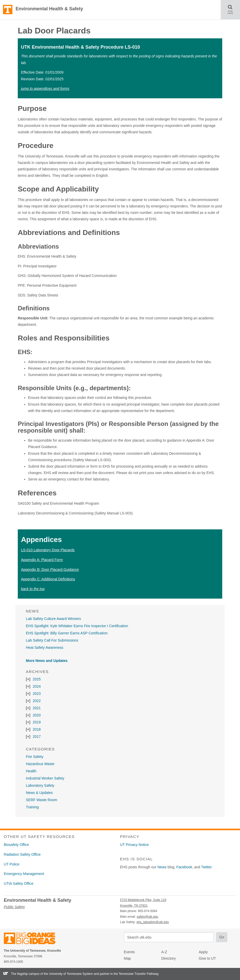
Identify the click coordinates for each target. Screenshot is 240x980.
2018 (37, 729)
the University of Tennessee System (68, 974)
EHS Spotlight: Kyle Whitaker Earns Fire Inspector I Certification (77, 626)
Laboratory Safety (40, 785)
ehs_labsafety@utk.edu (153, 922)
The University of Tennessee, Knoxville (8, 10)
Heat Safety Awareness (44, 647)
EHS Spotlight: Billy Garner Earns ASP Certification (67, 633)
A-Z (164, 952)
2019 (37, 722)
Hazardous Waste (40, 764)
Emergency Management (24, 874)
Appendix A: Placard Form (42, 560)
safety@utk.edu (148, 917)
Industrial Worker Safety (45, 778)
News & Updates (39, 793)
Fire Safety (35, 757)
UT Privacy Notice (134, 845)
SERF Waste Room (41, 800)
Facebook (184, 867)
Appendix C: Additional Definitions (48, 579)
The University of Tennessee (33, 939)
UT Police (12, 864)
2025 (37, 679)
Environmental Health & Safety (49, 9)
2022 (37, 701)
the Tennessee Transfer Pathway (136, 974)
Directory (168, 958)
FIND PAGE (232, 9)
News (162, 867)
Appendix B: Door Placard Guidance (50, 570)
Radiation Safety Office (22, 854)
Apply (203, 952)
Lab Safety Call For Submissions (52, 640)
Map (127, 958)
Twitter (206, 867)
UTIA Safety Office (19, 883)
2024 (37, 686)
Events (129, 952)
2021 (37, 708)
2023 (37, 694)
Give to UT (207, 958)
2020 (37, 715)
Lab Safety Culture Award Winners (53, 619)
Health (31, 771)
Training (32, 807)
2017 (37, 737)
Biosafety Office (16, 845)
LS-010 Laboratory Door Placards (48, 550)
